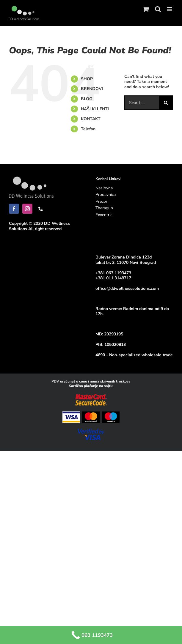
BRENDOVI (92, 89)
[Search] (166, 103)
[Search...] (142, 103)
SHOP (87, 79)
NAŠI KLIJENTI (95, 109)
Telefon (88, 129)
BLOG (87, 99)
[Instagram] (27, 209)
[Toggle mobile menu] (170, 9)
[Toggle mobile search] (158, 9)
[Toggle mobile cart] (146, 9)
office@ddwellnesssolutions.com (127, 288)
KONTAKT (91, 119)
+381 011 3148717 (113, 278)
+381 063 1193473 (113, 273)
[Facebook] (14, 209)
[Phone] (41, 209)
